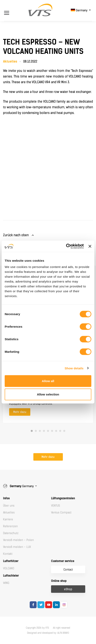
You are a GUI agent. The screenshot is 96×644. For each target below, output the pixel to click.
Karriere (8, 519)
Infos (6, 498)
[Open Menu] (9, 10)
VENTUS (56, 506)
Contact (68, 570)
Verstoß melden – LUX (17, 547)
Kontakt (8, 554)
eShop (68, 589)
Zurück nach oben (16, 235)
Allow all (48, 381)
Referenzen (10, 526)
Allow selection (48, 394)
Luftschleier (11, 576)
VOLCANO (9, 568)
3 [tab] (40, 431)
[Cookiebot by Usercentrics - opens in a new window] (66, 246)
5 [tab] (48, 431)
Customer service (63, 561)
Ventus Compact (61, 513)
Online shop (59, 581)
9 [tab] (64, 431)
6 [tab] (52, 431)
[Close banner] (90, 246)
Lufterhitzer (11, 561)
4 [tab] (44, 431)
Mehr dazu (20, 412)
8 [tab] (60, 431)
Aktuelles (9, 513)
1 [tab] (32, 431)
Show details (74, 368)
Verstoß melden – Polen (18, 540)
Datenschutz (11, 533)
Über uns (9, 506)
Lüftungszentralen (63, 498)
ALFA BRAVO (63, 633)
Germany (80, 10)
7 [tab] (56, 431)
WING (6, 583)
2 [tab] (36, 431)
